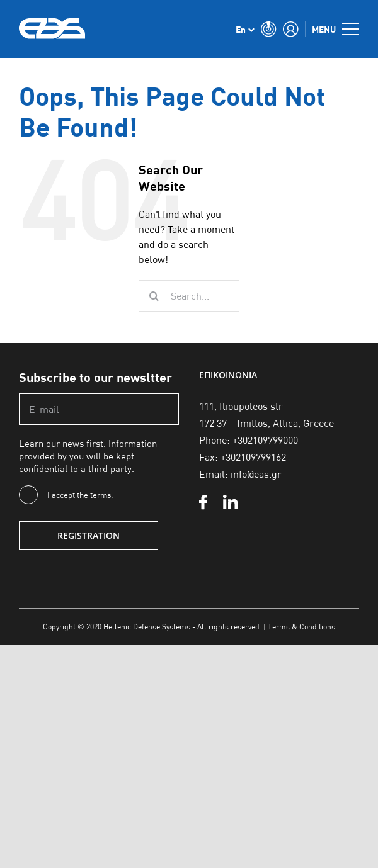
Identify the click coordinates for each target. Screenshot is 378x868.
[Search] (154, 296)
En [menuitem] (241, 29)
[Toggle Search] (269, 29)
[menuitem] (245, 29)
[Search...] (189, 296)
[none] (245, 29)
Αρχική (12, 67)
